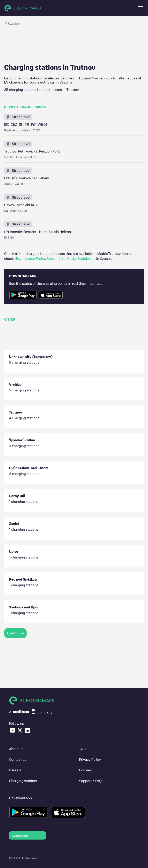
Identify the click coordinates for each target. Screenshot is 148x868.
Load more (15, 633)
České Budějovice (81, 259)
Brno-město (56, 259)
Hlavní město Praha (30, 259)
